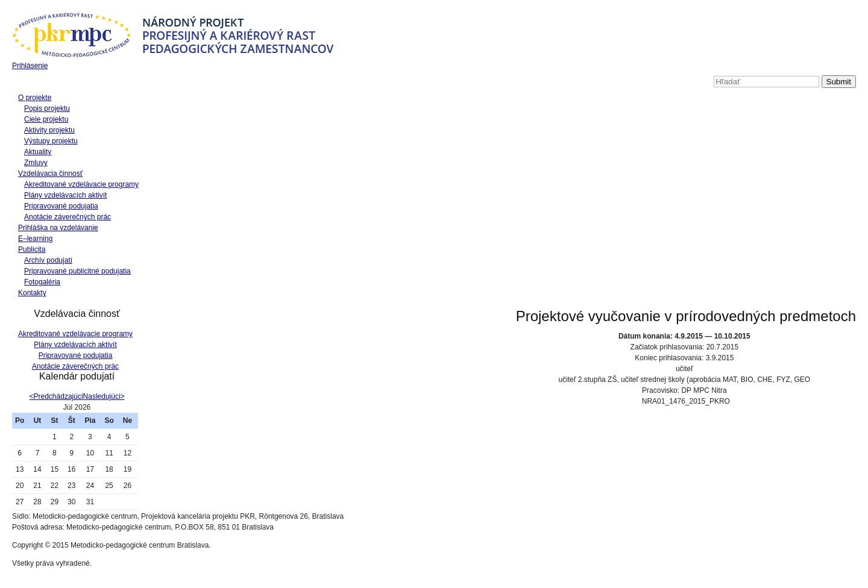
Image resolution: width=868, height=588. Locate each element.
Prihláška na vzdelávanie (58, 228)
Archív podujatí (48, 260)
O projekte (35, 98)
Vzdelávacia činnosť (50, 174)
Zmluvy (36, 163)
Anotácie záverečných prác (68, 217)
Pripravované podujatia (61, 206)
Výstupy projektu (51, 141)
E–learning (35, 239)
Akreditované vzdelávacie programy (81, 184)
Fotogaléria (42, 282)
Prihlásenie (30, 66)
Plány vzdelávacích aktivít (65, 195)
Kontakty (32, 293)
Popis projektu (47, 108)
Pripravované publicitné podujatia (77, 271)
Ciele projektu (46, 119)
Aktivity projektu (49, 130)
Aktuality (38, 152)
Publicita (32, 249)
